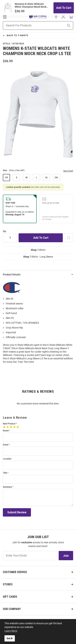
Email (6, 445)
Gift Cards (10, 597)
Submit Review (17, 512)
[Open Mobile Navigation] (5, 17)
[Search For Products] (29, 25)
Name (6, 431)
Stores (8, 584)
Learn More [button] (11, 631)
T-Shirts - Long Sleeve (38, 257)
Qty (4, 231)
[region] (38, 323)
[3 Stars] (11, 427)
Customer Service (15, 572)
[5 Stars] (18, 427)
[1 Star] (5, 427)
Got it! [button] (10, 638)
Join (66, 556)
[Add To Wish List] (69, 238)
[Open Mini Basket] (71, 17)
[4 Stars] (15, 427)
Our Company (12, 609)
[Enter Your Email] (30, 556)
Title (5, 473)
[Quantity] (10, 238)
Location (7, 459)
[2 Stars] (8, 427)
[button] (56, 17)
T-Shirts (38, 250)
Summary (7, 487)
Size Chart (68, 171)
